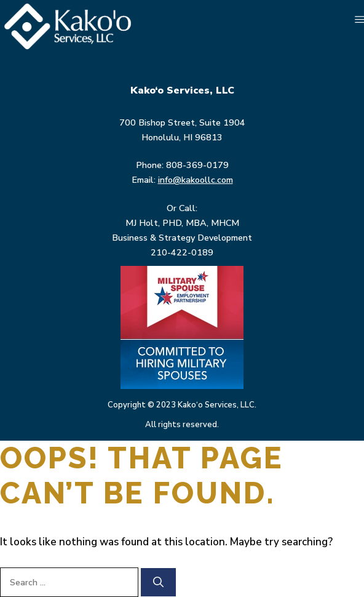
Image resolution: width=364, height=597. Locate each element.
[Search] (158, 582)
